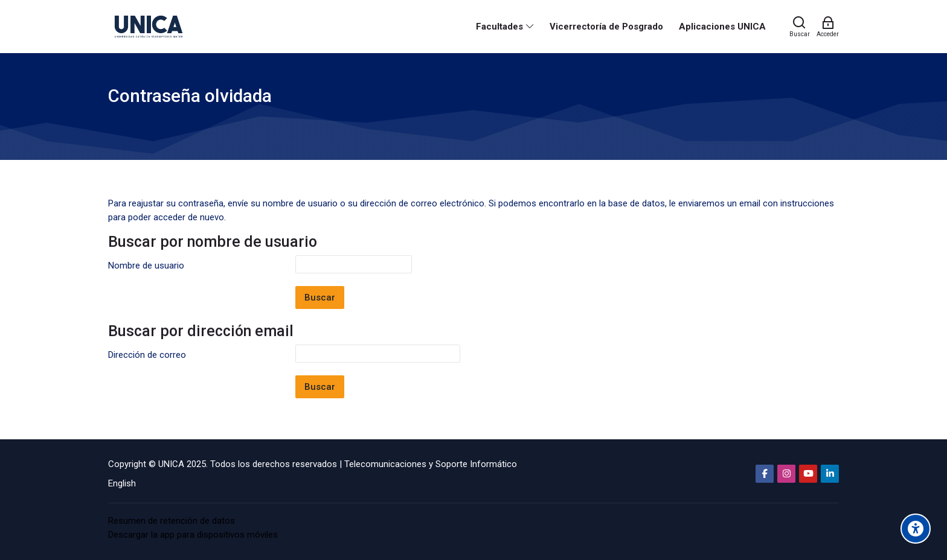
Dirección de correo (147, 355)
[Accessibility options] (916, 529)
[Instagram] (786, 474)
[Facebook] (765, 474)
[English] (122, 483)
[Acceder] (828, 27)
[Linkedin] (830, 474)
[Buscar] (800, 27)
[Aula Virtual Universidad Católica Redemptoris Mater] (149, 27)
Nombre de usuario (146, 266)
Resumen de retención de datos (172, 521)
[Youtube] (808, 474)
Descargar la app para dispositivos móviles (193, 535)
